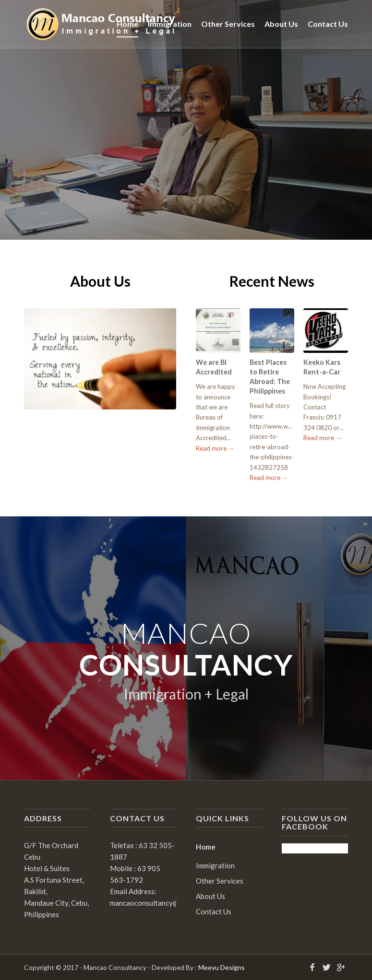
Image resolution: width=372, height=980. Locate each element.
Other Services (220, 881)
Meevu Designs (222, 967)
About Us (210, 896)
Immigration (215, 865)
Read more (215, 448)
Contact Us (214, 911)
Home (206, 847)
